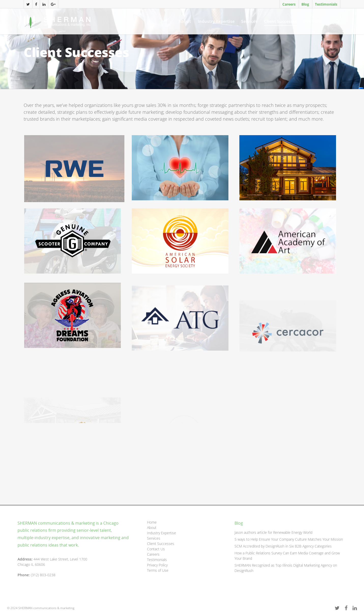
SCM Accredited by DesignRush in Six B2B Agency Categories (283, 546)
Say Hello (313, 21)
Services (249, 21)
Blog (305, 4)
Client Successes (280, 21)
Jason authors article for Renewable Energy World (273, 532)
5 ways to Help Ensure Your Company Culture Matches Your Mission (289, 539)
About (185, 21)
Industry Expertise (216, 21)
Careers (289, 4)
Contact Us (156, 549)
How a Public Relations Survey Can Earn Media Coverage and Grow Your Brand (287, 556)
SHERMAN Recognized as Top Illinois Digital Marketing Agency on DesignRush (286, 568)
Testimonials (326, 4)
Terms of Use (158, 570)
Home (152, 522)
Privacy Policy (157, 565)
